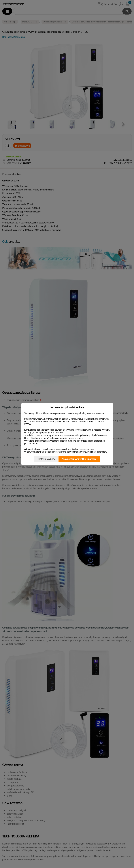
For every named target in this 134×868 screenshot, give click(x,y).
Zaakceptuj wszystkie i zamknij (79, 459)
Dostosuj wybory (46, 459)
